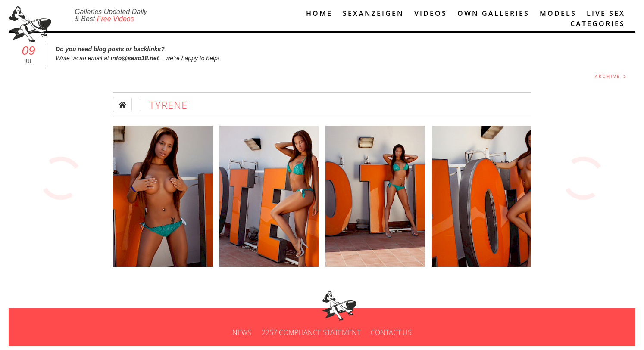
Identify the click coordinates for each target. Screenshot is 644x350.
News (242, 336)
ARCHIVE (608, 80)
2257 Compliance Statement (311, 336)
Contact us (391, 336)
